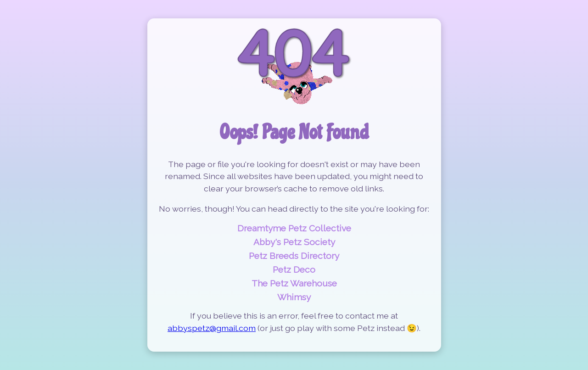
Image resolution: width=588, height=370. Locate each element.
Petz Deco (294, 269)
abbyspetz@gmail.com (212, 328)
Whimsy (294, 297)
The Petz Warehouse (294, 283)
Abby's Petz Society (294, 242)
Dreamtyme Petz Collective (294, 228)
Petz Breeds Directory (294, 256)
